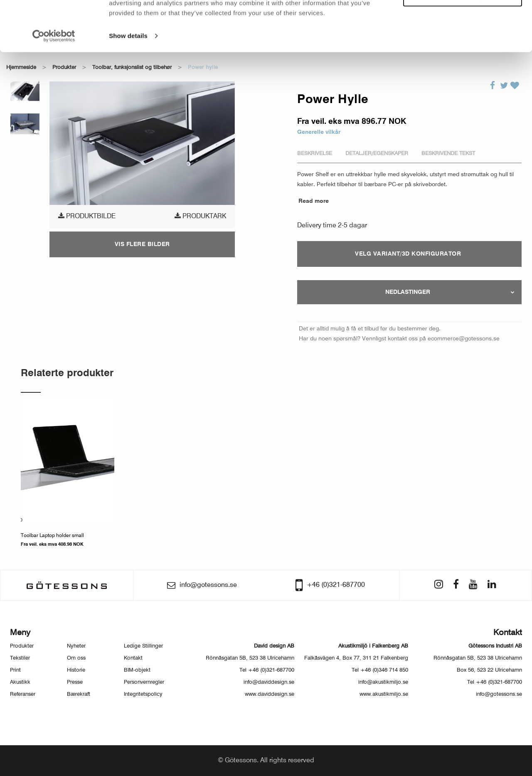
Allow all (463, 20)
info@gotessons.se (499, 694)
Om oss (76, 658)
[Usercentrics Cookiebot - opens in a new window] (54, 83)
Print (15, 670)
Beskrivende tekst (448, 154)
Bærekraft (79, 694)
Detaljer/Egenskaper (377, 154)
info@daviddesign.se (269, 682)
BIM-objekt (137, 670)
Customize (463, 44)
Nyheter (76, 646)
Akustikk (20, 682)
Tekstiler (20, 658)
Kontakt (133, 658)
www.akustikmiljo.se (384, 694)
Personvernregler (144, 682)
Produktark (200, 216)
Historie (76, 670)
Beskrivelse (315, 154)
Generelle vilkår (319, 132)
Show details (128, 83)
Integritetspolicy (143, 694)
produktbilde (87, 216)
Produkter (22, 646)
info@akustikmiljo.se (383, 682)
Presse (75, 682)
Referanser (23, 694)
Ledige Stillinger (143, 646)
